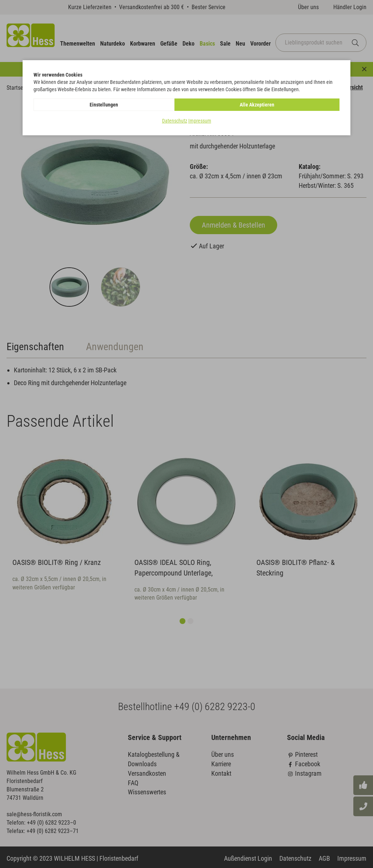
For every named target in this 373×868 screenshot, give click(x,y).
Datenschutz (175, 121)
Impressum (200, 121)
